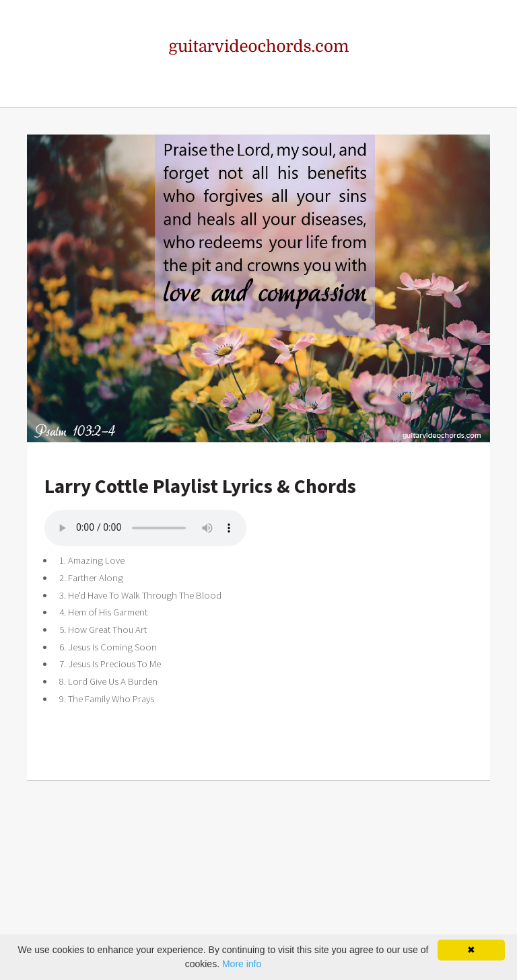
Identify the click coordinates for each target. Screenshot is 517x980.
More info (242, 964)
